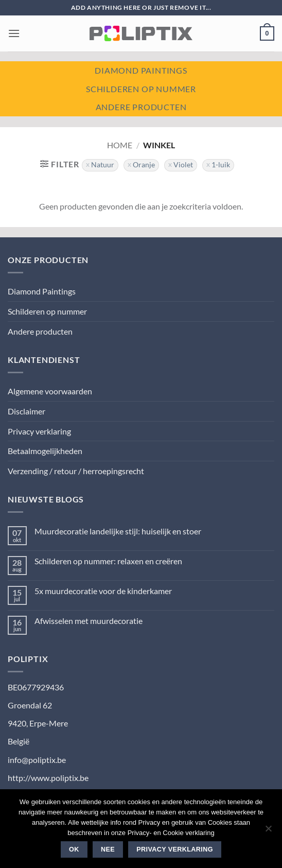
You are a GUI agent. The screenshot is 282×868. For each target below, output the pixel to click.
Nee (108, 849)
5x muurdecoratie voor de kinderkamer (103, 591)
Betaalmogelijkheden (45, 451)
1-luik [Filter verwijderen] (221, 165)
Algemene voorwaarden (50, 391)
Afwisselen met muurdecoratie (89, 621)
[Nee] (268, 831)
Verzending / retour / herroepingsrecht (76, 471)
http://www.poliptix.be (48, 778)
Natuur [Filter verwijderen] (103, 165)
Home (120, 145)
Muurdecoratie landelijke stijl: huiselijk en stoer (118, 531)
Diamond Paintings (42, 291)
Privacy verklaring (39, 431)
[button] (14, 33)
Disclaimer (27, 411)
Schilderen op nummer (141, 89)
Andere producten (141, 107)
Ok (74, 849)
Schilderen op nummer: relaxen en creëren (108, 561)
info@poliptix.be (37, 760)
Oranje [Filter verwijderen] (144, 165)
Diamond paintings (141, 70)
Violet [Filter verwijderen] (183, 165)
